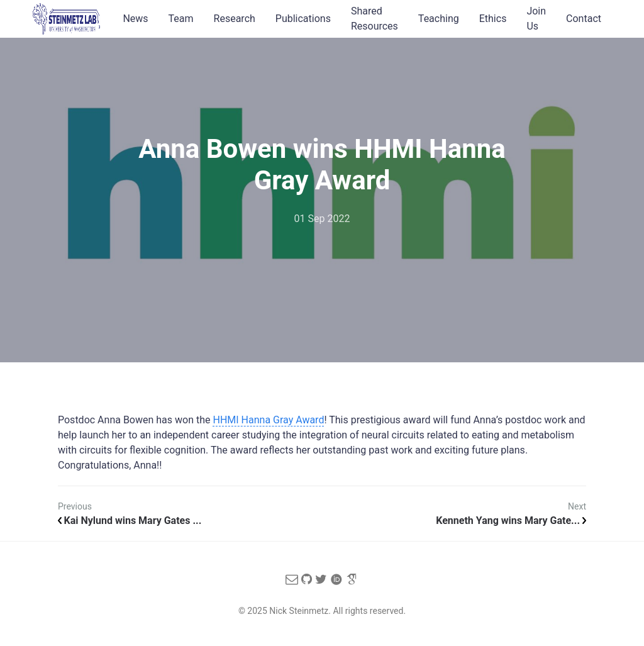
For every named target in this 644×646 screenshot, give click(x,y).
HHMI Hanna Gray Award (268, 420)
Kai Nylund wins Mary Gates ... (130, 521)
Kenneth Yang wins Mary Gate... (511, 521)
